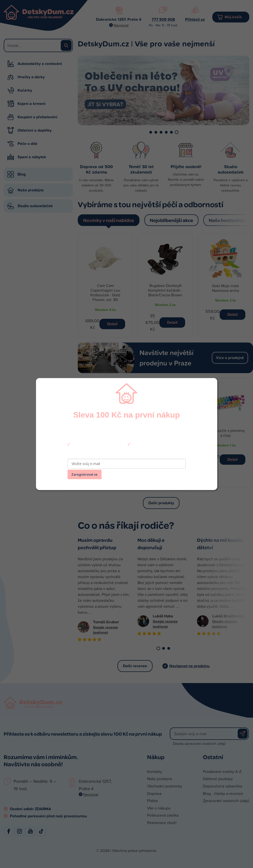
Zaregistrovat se (84, 474)
